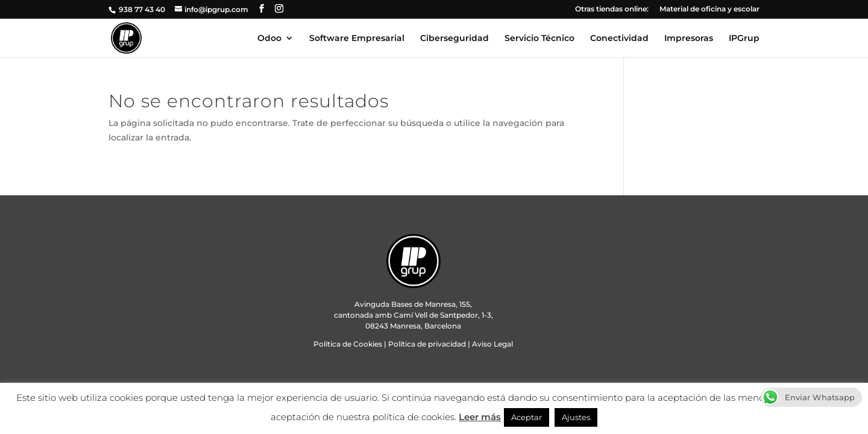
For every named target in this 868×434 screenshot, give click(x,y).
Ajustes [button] (576, 417)
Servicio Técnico (539, 39)
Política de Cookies (348, 344)
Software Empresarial (357, 39)
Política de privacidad (427, 344)
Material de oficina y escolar (709, 9)
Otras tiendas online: (612, 9)
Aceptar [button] (527, 417)
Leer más (480, 417)
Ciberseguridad (454, 39)
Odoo (269, 39)
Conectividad (619, 39)
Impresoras (689, 39)
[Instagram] (279, 9)
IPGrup (744, 39)
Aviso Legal (492, 344)
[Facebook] (262, 9)
